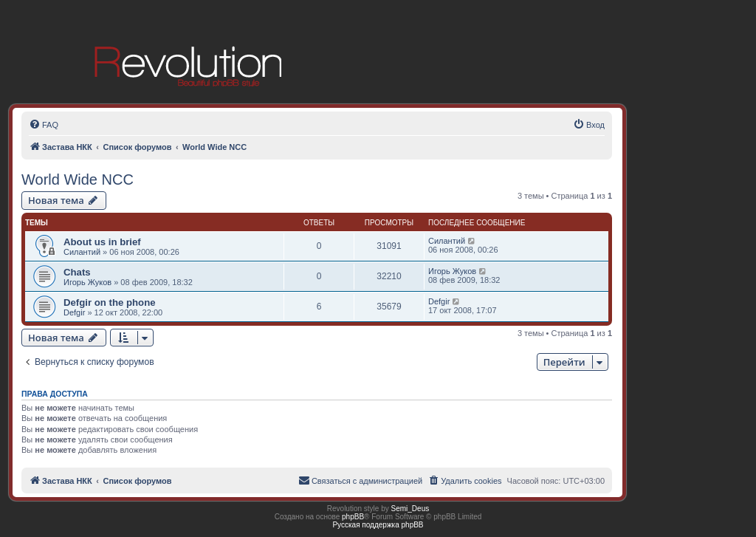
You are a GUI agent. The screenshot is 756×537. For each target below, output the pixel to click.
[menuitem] (44, 125)
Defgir (74, 312)
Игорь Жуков (87, 282)
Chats (77, 272)
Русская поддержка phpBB (378, 525)
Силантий (82, 252)
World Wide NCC (78, 179)
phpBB (353, 517)
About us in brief (102, 242)
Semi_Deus (410, 509)
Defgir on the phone (110, 302)
